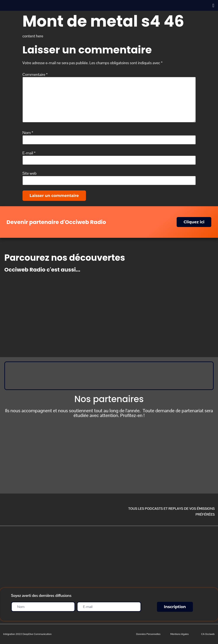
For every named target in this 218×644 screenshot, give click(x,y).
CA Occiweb (208, 634)
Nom (28, 133)
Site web (30, 173)
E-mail (29, 153)
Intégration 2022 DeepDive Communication (27, 634)
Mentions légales (180, 634)
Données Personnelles (148, 634)
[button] (213, 5)
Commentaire (35, 75)
